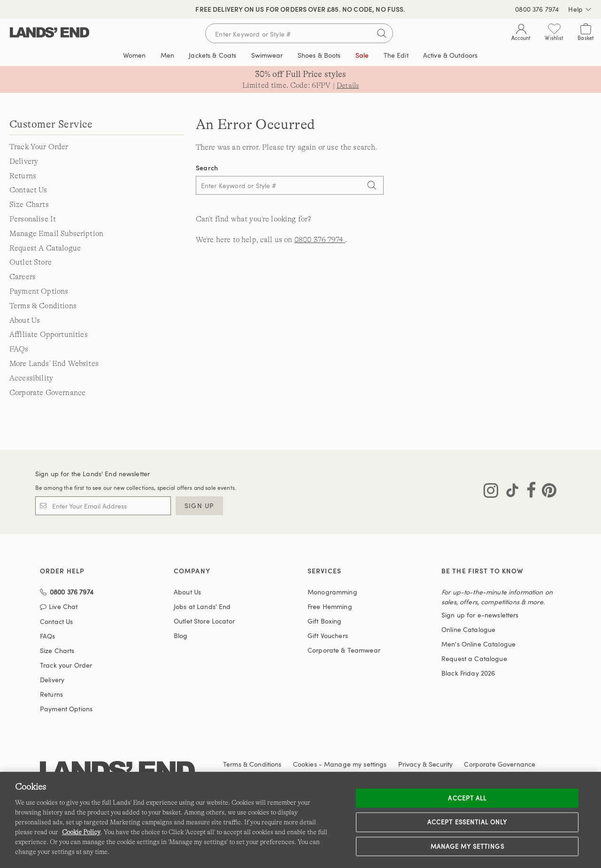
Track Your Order (39, 147)
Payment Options (39, 291)
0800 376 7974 (537, 9)
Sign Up (199, 506)
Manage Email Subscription (56, 234)
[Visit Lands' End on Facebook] (528, 492)
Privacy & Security (426, 750)
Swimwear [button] (267, 55)
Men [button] (167, 55)
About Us (25, 320)
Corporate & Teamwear (344, 651)
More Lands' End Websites (54, 364)
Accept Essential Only (467, 822)
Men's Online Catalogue (478, 644)
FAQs (19, 349)
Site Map (322, 761)
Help (580, 9)
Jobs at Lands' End (202, 607)
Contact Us (28, 190)
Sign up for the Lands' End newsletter (92, 474)
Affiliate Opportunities (49, 335)
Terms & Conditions (43, 306)
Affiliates (284, 761)
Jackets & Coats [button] (212, 55)
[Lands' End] (50, 33)
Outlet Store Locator (204, 621)
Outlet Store (31, 262)
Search (207, 168)
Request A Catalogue (45, 248)
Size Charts (29, 205)
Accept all (467, 798)
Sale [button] (362, 55)
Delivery (24, 161)
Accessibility (31, 378)
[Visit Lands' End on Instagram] (491, 492)
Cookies (305, 750)
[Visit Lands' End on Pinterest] (546, 492)
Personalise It (33, 219)
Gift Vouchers (328, 636)
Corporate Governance (47, 393)
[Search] (372, 186)
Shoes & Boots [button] (319, 55)
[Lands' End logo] (117, 757)
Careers (23, 277)
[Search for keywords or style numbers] (299, 33)
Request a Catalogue (474, 659)
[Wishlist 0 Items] (554, 34)
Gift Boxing (325, 621)
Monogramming (332, 592)
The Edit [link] (396, 55)
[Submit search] (382, 33)
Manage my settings (467, 846)
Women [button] (135, 55)
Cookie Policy (81, 832)
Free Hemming (330, 607)
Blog (181, 636)
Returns (23, 176)
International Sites (375, 761)
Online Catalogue (468, 630)
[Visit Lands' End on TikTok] (509, 492)
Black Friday (468, 674)
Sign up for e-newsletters (480, 615)
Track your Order (66, 651)
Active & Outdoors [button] (450, 55)
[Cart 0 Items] (586, 34)
